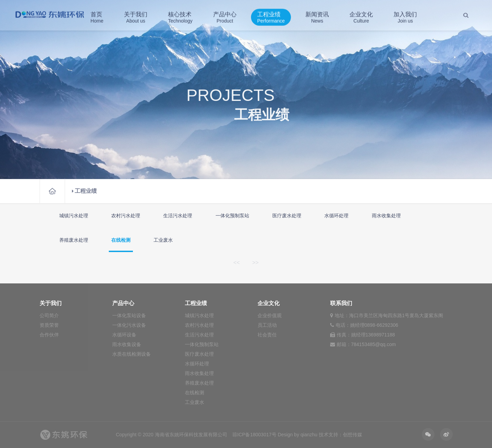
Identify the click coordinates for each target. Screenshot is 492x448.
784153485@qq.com (374, 344)
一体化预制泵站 (232, 216)
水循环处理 (336, 216)
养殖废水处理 (74, 240)
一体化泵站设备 (129, 315)
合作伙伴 (49, 335)
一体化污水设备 (129, 325)
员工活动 (267, 325)
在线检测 (121, 240)
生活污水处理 (178, 216)
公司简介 (49, 315)
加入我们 (405, 16)
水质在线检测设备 (132, 354)
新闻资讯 (317, 16)
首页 (97, 16)
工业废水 (163, 240)
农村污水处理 (126, 216)
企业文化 (361, 16)
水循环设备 (124, 335)
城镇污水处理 (74, 216)
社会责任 (267, 335)
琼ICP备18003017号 (254, 435)
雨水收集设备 (127, 344)
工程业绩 (271, 16)
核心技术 (180, 16)
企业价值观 (270, 315)
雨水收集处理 (386, 216)
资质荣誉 (49, 325)
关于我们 (136, 16)
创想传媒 (353, 435)
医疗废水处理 (287, 216)
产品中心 (225, 16)
